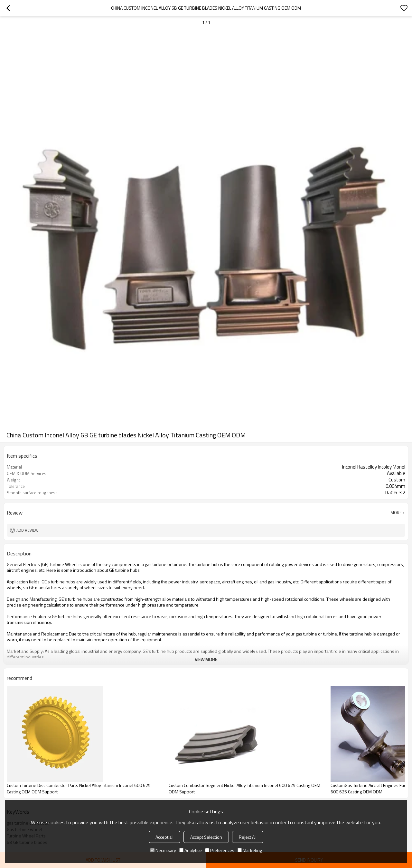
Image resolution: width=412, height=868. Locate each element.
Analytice (191, 850)
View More (206, 659)
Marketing (250, 850)
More (396, 513)
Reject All (248, 837)
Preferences (220, 850)
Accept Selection (206, 837)
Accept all (164, 837)
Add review (28, 530)
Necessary (163, 850)
